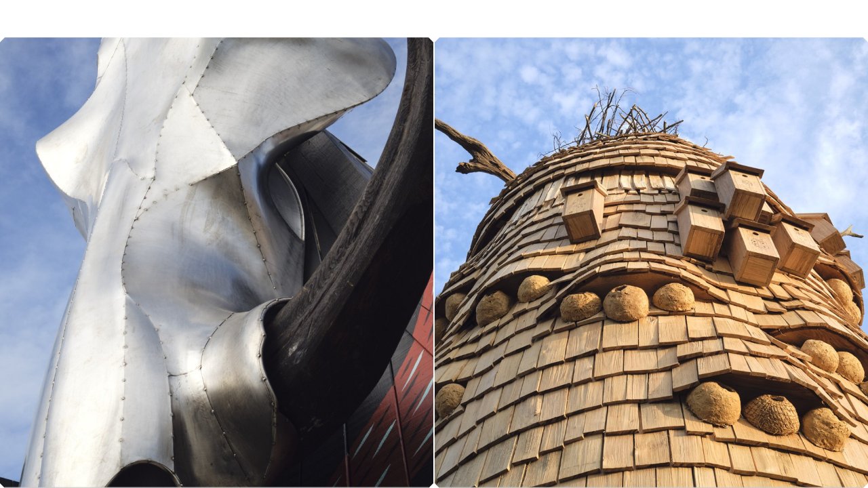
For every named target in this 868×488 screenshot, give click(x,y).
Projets (694, 25)
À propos (800, 25)
